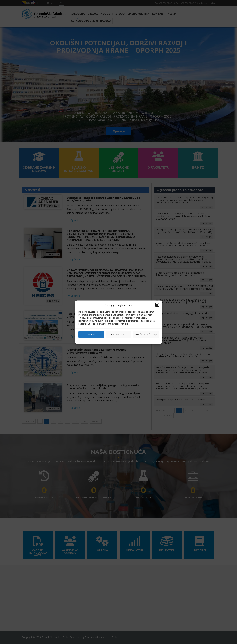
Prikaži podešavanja (146, 334)
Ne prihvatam (118, 334)
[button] (157, 305)
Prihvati (91, 334)
